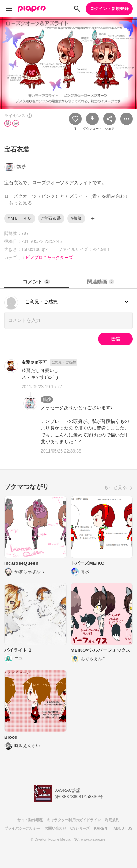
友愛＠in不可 (34, 362)
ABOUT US (123, 828)
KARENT (102, 828)
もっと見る (116, 487)
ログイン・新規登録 (109, 9)
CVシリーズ (80, 828)
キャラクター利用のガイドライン (74, 820)
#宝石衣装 (51, 218)
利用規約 (112, 820)
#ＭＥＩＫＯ (20, 218)
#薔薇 (76, 218)
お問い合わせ (55, 828)
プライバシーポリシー (22, 828)
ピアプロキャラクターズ (50, 258)
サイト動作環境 (30, 820)
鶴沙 (47, 399)
